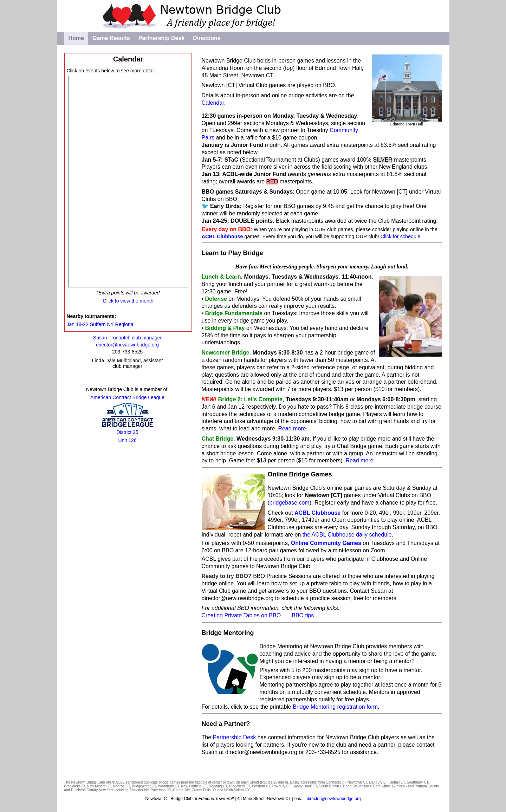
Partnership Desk (162, 38)
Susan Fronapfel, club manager (127, 338)
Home (76, 38)
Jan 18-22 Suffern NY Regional (101, 324)
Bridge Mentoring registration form (335, 707)
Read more (292, 428)
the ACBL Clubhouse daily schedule (347, 535)
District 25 (127, 432)
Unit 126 (127, 440)
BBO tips (303, 615)
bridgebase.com (290, 503)
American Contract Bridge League (127, 397)
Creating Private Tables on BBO (241, 615)
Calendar (213, 103)
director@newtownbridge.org (261, 752)
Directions (207, 38)
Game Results (111, 38)
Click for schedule (401, 236)
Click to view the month (128, 301)
